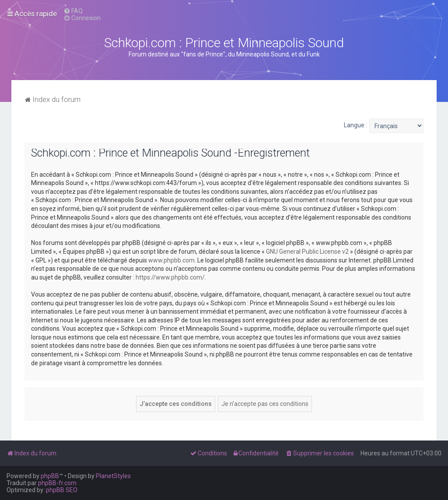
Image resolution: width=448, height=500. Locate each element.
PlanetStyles (113, 476)
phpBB (50, 476)
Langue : (355, 125)
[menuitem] (73, 11)
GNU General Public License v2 (307, 252)
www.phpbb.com (171, 260)
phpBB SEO (62, 490)
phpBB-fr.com (57, 483)
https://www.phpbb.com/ (170, 277)
